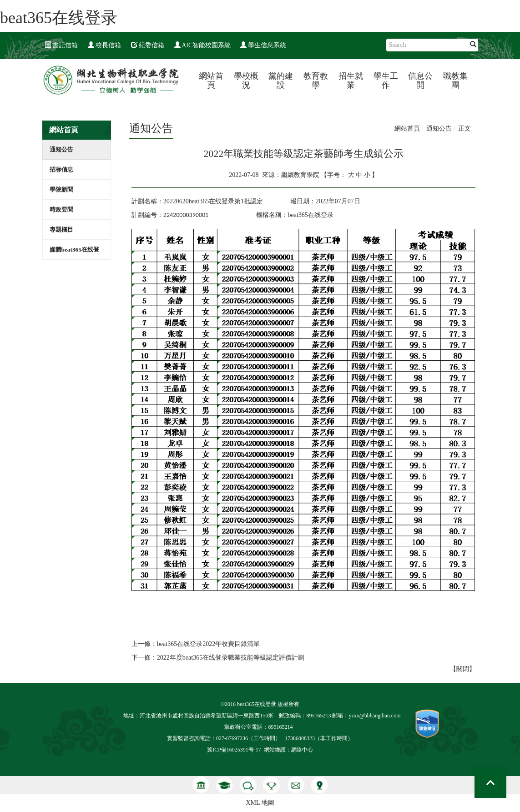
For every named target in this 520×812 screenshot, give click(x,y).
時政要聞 (61, 209)
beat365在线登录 (59, 18)
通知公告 (61, 149)
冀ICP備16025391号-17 (234, 750)
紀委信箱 (148, 45)
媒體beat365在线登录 (74, 253)
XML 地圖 (260, 803)
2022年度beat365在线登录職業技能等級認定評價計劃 (231, 658)
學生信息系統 (263, 45)
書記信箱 (61, 45)
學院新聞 (61, 189)
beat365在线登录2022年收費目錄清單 (208, 644)
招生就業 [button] (351, 81)
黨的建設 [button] (281, 81)
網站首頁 (211, 81)
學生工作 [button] (386, 81)
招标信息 (61, 169)
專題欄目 (61, 229)
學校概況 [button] (246, 81)
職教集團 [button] (455, 81)
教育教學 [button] (316, 81)
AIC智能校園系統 (203, 45)
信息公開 (420, 81)
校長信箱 (105, 45)
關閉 (463, 669)
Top (490, 782)
